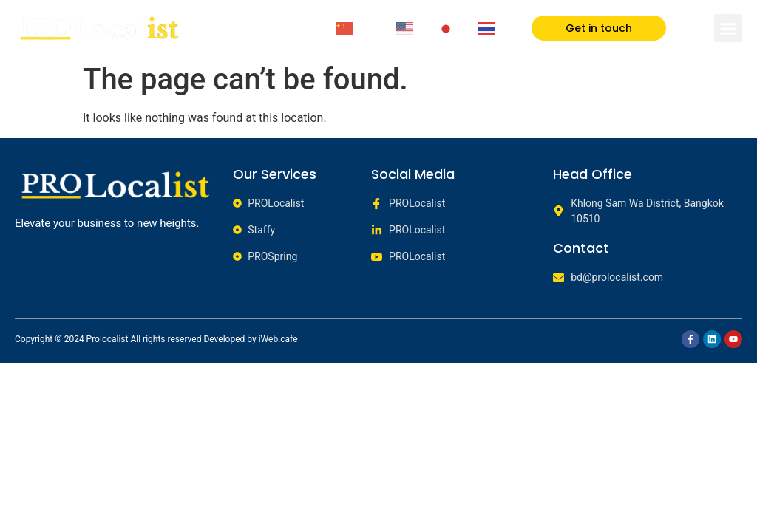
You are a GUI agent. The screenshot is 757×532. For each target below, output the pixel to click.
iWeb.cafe (278, 339)
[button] (728, 28)
